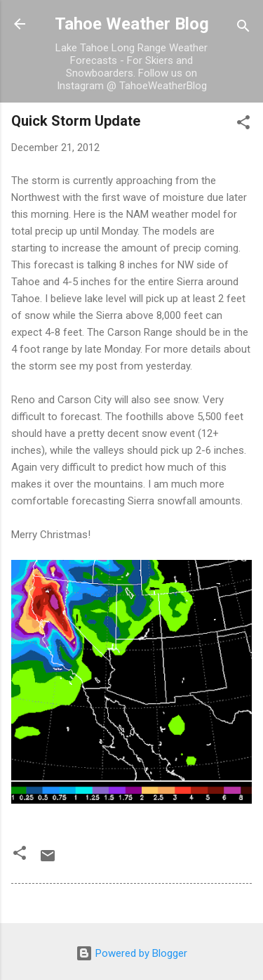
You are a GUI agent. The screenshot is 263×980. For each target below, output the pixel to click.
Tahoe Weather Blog (132, 24)
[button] (243, 125)
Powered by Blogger (131, 953)
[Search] (243, 28)
